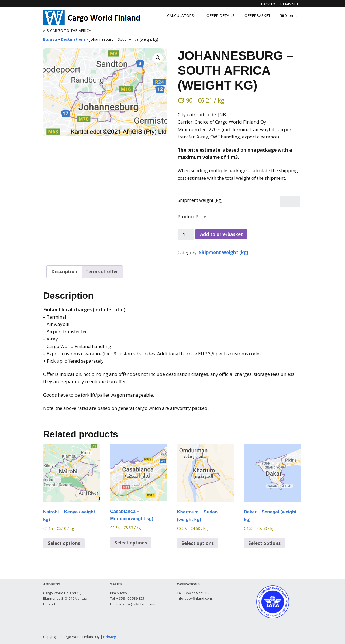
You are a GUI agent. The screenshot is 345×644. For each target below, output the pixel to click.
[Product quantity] (186, 234)
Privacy (110, 637)
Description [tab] (64, 272)
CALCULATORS (180, 16)
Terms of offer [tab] (102, 272)
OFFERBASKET (258, 16)
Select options (64, 543)
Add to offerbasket (221, 234)
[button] (158, 58)
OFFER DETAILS (221, 16)
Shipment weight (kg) (200, 200)
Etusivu (50, 39)
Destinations (73, 39)
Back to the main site (280, 4)
